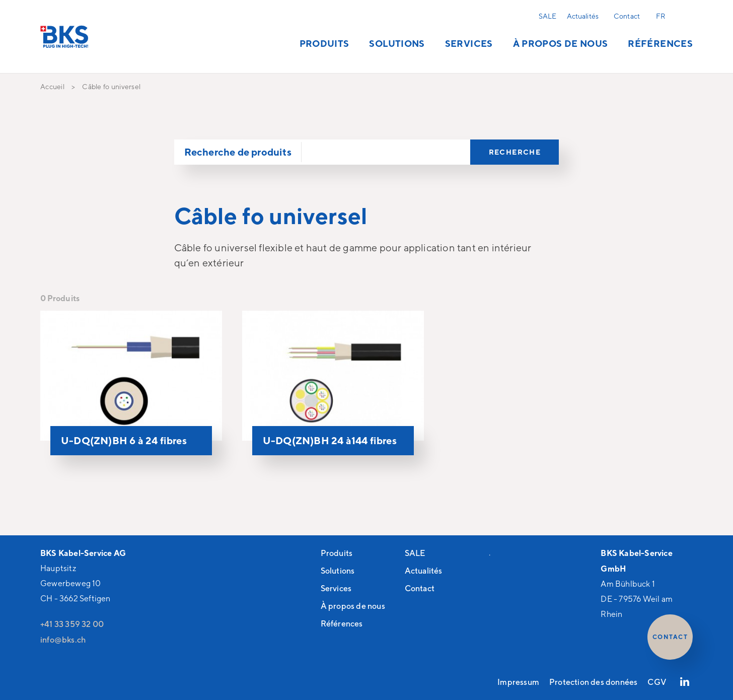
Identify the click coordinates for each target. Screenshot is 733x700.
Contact (627, 16)
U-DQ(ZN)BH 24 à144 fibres (330, 440)
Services (469, 43)
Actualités (583, 16)
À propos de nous (561, 43)
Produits (324, 43)
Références (660, 43)
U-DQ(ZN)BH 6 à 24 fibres (124, 440)
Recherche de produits (238, 152)
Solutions (397, 43)
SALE (548, 16)
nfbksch (63, 640)
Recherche (685, 16)
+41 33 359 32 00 (72, 624)
